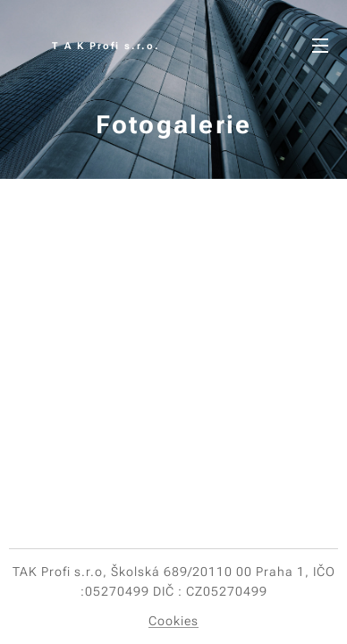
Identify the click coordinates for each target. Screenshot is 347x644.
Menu (320, 46)
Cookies (173, 621)
